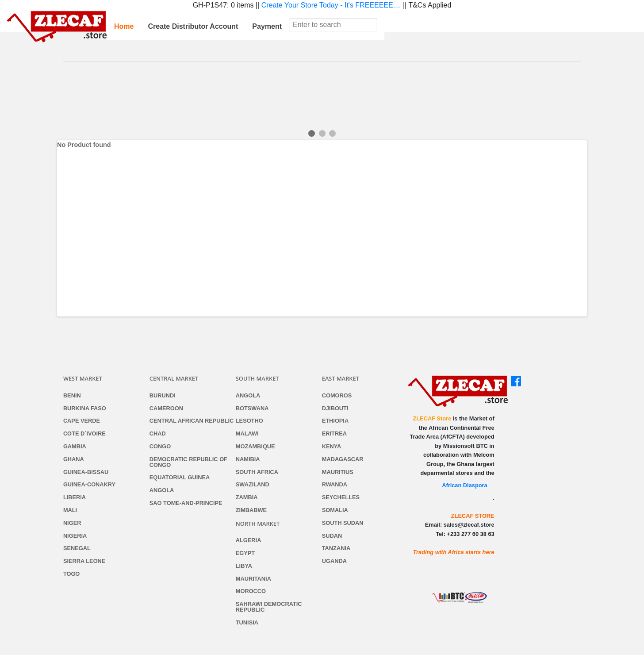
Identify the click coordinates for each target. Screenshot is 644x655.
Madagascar (343, 460)
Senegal (77, 549)
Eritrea (334, 434)
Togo (71, 574)
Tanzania (336, 549)
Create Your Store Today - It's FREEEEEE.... (331, 5)
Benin (72, 396)
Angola (162, 491)
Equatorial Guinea (180, 478)
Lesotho (249, 421)
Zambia (247, 498)
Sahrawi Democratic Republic (269, 607)
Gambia (75, 447)
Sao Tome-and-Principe (186, 503)
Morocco (251, 591)
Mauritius (338, 472)
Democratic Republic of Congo (188, 462)
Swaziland (253, 485)
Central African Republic (192, 421)
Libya (244, 566)
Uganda (334, 561)
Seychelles (341, 498)
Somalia (335, 511)
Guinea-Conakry (89, 485)
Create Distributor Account (193, 26)
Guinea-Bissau (86, 472)
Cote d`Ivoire (84, 434)
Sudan (332, 536)
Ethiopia (335, 421)
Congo (160, 447)
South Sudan (343, 523)
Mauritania (253, 579)
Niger (72, 523)
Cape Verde (82, 421)
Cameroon (166, 409)
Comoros (337, 396)
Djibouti (335, 409)
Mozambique (255, 447)
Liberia (75, 498)
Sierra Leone (84, 561)
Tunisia (247, 623)
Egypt (245, 553)
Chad (158, 434)
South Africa (257, 472)
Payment (267, 26)
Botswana (252, 409)
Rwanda (335, 485)
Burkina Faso (85, 409)
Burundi (163, 396)
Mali (70, 511)
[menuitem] (124, 27)
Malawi (247, 434)
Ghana (74, 460)
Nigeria (75, 536)
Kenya (332, 447)
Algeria (249, 541)
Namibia (248, 460)
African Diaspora (464, 485)
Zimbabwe (251, 511)
